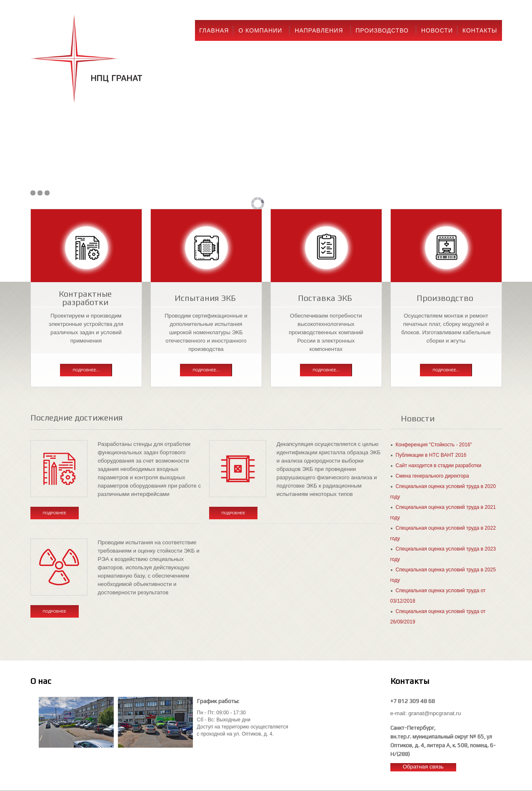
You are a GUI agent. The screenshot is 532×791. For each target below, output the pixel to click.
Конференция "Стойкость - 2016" (434, 445)
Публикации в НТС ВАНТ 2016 (431, 455)
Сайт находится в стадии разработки (439, 466)
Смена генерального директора (432, 476)
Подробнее (55, 513)
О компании (260, 30)
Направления (319, 30)
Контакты (480, 30)
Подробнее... (86, 370)
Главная (214, 30)
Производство (382, 30)
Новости (437, 30)
